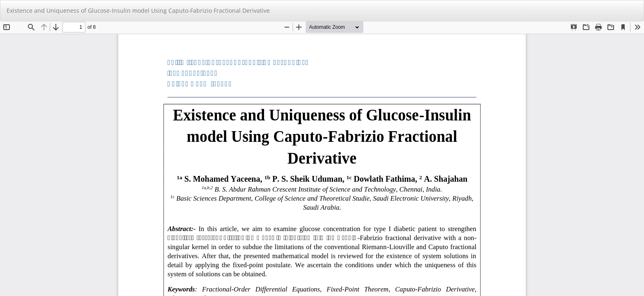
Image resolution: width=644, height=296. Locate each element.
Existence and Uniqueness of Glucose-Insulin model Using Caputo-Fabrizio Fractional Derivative (138, 10)
